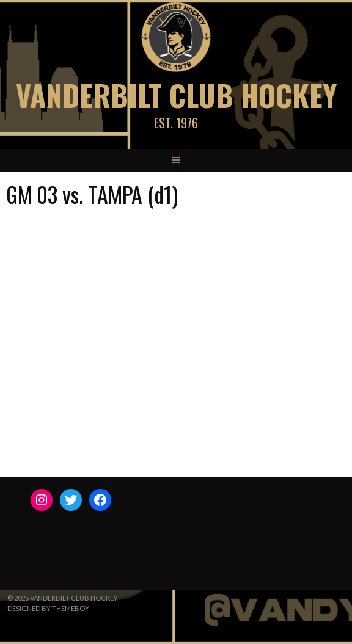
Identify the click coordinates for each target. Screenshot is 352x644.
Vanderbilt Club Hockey (176, 95)
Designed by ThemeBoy (48, 608)
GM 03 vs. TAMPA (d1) (92, 194)
